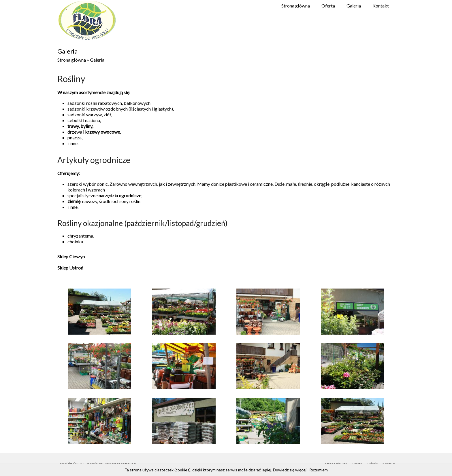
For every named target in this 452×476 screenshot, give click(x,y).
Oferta (328, 6)
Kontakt (381, 6)
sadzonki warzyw (85, 114)
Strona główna (296, 6)
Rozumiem (319, 470)
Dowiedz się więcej (290, 470)
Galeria (354, 6)
